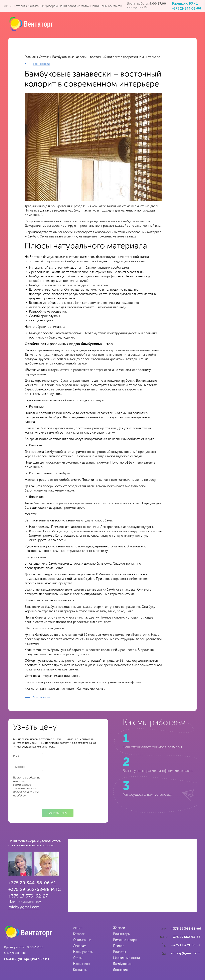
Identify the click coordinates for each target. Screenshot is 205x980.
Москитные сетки (126, 958)
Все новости (41, 64)
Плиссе (119, 946)
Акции (78, 928)
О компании (82, 940)
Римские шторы (125, 940)
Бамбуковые (122, 964)
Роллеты (120, 952)
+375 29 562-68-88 (29, 889)
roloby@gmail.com (24, 907)
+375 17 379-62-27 (28, 896)
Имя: (16, 756)
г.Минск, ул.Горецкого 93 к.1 (27, 959)
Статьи (44, 57)
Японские (120, 970)
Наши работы (83, 952)
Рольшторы (122, 934)
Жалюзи (119, 928)
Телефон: (19, 767)
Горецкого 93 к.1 (185, 3)
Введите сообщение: (27, 787)
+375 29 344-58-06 (186, 8)
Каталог (79, 934)
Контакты (80, 970)
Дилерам (80, 946)
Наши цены (82, 964)
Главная (30, 57)
